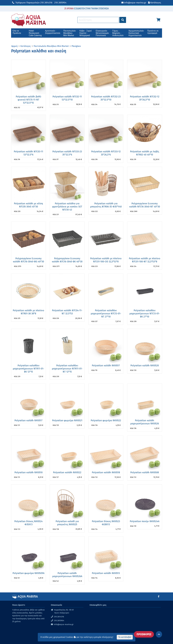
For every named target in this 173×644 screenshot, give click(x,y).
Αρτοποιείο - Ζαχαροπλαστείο (53, 32)
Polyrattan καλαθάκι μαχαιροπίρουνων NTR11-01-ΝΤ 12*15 (67, 369)
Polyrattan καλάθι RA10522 (67, 472)
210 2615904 (60, 3)
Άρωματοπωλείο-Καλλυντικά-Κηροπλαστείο (136, 33)
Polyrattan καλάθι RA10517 (106, 366)
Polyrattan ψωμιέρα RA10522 (106, 420)
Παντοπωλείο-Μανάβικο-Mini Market (70, 33)
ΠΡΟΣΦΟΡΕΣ (144, 634)
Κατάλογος (26, 46)
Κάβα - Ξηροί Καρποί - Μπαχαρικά (85, 33)
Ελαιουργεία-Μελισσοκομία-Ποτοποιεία (102, 33)
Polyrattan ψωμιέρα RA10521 (67, 420)
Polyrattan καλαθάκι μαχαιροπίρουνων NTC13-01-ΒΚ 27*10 (145, 314)
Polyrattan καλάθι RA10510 (29, 472)
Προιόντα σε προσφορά (153, 32)
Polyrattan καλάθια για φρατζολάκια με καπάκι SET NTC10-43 (67, 207)
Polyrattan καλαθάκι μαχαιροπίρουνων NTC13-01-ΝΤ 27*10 (106, 314)
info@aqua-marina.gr (64, 624)
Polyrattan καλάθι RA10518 (106, 472)
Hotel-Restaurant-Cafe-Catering (35, 33)
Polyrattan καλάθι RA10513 (106, 573)
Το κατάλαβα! (125, 637)
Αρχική (14, 46)
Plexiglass (76, 46)
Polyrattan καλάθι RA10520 (145, 366)
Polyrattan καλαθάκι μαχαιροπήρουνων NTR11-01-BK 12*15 (28, 369)
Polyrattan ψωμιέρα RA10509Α (28, 573)
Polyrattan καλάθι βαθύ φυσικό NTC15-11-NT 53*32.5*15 (28, 100)
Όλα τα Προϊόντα (17, 32)
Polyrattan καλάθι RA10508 (145, 472)
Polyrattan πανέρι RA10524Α (145, 521)
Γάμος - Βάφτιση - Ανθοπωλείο (118, 33)
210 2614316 (32, 3)
